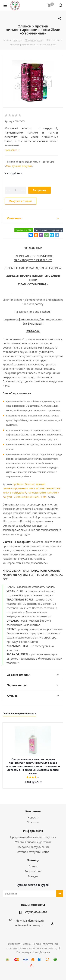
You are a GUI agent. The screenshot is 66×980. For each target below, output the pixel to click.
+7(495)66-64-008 (36, 912)
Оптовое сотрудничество (33, 852)
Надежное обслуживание (33, 847)
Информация (33, 831)
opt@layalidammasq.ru (29, 925)
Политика (33, 822)
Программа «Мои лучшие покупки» (33, 837)
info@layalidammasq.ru (29, 921)
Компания (33, 811)
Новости (33, 817)
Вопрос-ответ (33, 871)
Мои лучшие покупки (19, 166)
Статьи (33, 866)
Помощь (33, 860)
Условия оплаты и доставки (33, 842)
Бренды (33, 876)
